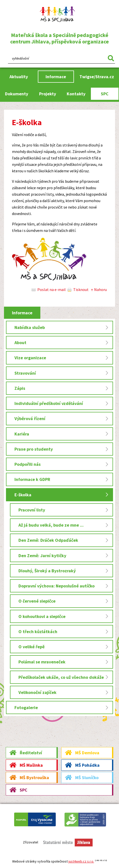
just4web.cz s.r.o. (81, 861)
